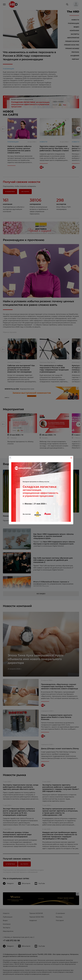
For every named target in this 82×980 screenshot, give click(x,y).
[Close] (71, 458)
